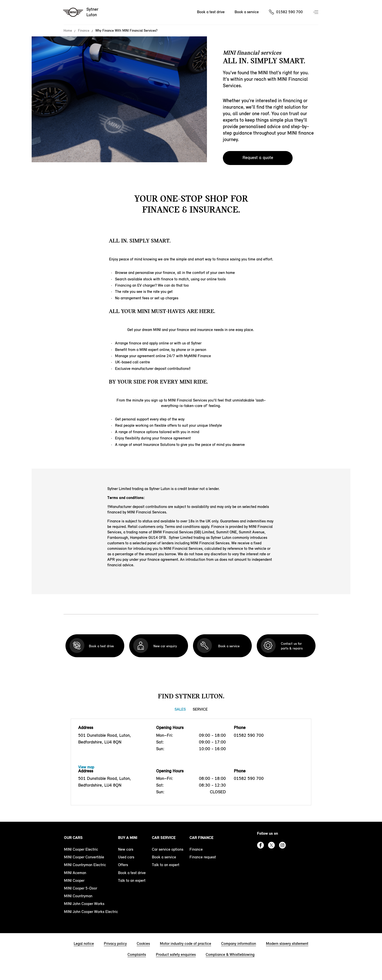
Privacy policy (115, 943)
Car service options (168, 849)
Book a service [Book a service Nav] (247, 12)
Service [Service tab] (200, 709)
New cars (126, 849)
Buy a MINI (128, 838)
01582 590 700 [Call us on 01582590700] (289, 12)
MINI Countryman (78, 896)
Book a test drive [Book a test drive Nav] (211, 12)
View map (86, 767)
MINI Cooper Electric (81, 849)
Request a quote (258, 158)
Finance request (203, 857)
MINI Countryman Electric (85, 865)
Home (68, 31)
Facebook (260, 845)
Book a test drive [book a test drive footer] (132, 873)
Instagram (282, 845)
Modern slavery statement (287, 943)
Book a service (164, 857)
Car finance (201, 838)
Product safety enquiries (176, 954)
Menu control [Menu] (316, 12)
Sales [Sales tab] (180, 709)
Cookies (143, 943)
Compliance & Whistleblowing (230, 954)
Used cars (126, 857)
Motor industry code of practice (186, 943)
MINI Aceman (75, 873)
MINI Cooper (74, 880)
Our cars (73, 838)
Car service (164, 838)
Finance (84, 31)
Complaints (137, 954)
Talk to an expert (132, 880)
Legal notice (84, 943)
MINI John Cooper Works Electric (91, 912)
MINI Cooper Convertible (84, 857)
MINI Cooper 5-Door (81, 888)
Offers (123, 865)
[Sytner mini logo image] (81, 12)
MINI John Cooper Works (84, 904)
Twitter (271, 845)
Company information (239, 943)
